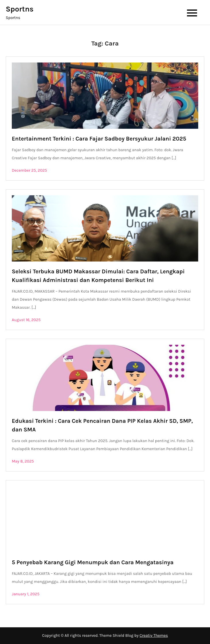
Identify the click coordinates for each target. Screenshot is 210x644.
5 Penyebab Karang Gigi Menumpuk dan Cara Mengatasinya (93, 562)
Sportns (20, 9)
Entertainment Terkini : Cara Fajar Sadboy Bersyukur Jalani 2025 (99, 139)
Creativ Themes (154, 636)
